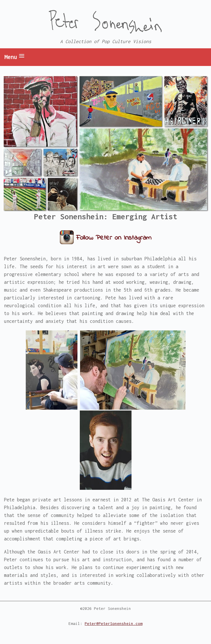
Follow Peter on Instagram (114, 238)
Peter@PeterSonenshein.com (114, 623)
